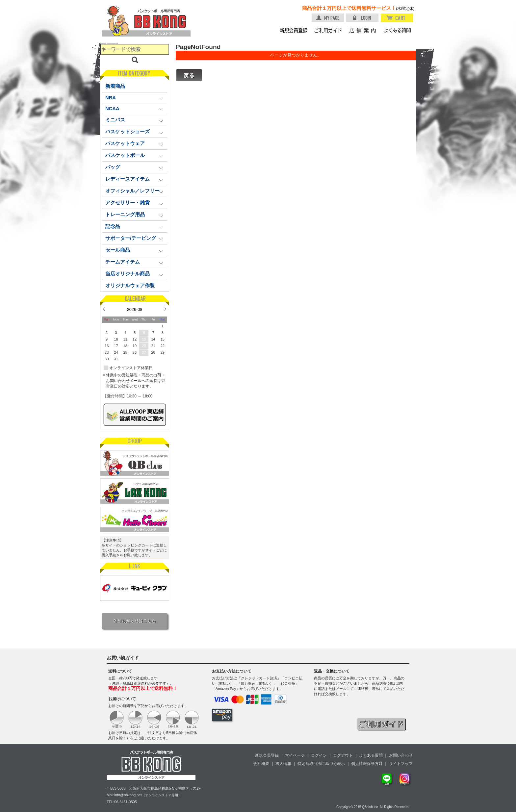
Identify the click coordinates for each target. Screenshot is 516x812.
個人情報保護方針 (367, 764)
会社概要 (261, 764)
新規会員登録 (267, 755)
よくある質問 (371, 755)
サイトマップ (401, 764)
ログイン (319, 755)
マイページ (295, 755)
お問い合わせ (401, 755)
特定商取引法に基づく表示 (321, 764)
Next (165, 309)
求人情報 (283, 764)
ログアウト (343, 755)
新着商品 (115, 86)
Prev (104, 309)
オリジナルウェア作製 (130, 286)
